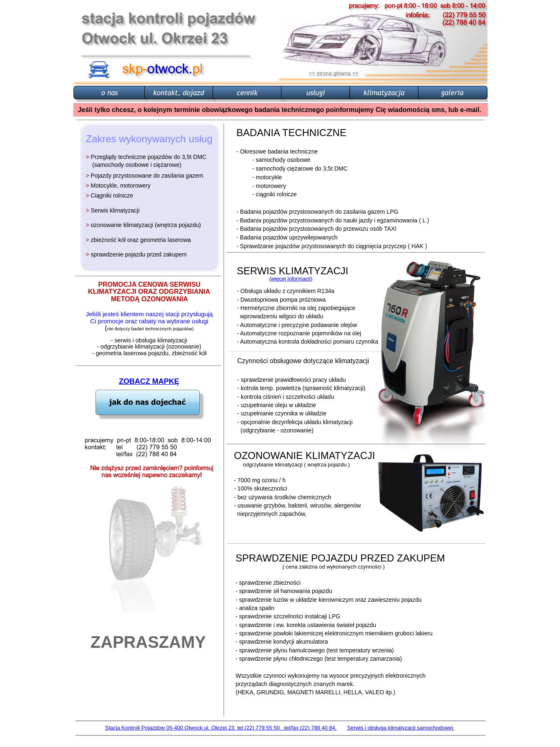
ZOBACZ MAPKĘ (149, 381)
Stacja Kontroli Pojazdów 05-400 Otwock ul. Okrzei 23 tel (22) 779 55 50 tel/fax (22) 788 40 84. (221, 728)
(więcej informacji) (291, 279)
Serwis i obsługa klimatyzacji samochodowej (401, 728)
